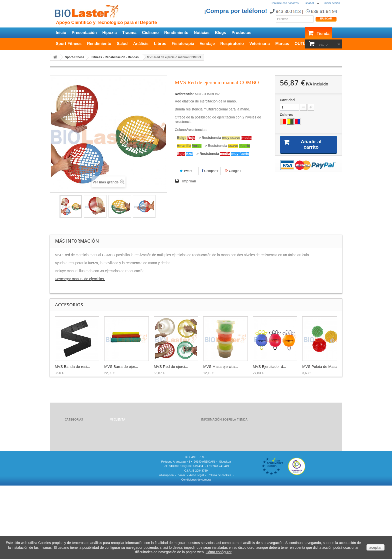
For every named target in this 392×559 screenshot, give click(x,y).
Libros (160, 44)
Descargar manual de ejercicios (80, 279)
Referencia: (184, 94)
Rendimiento (176, 33)
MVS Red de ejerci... (171, 366)
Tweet (186, 171)
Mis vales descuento (123, 441)
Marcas (282, 44)
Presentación (84, 33)
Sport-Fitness (69, 44)
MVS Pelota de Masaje (321, 366)
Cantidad (287, 100)
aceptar (375, 548)
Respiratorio (232, 44)
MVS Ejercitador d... (269, 366)
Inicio (61, 33)
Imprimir (189, 181)
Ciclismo (150, 33)
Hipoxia (109, 33)
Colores (287, 115)
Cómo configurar (219, 552)
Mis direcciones (120, 447)
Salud (122, 44)
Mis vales (116, 460)
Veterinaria (259, 44)
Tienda (323, 34)
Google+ (233, 171)
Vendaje (207, 44)
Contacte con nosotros (284, 3)
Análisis (141, 44)
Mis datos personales (124, 454)
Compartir (210, 171)
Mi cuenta (117, 419)
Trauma (129, 33)
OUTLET (302, 44)
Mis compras (118, 428)
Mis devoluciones (121, 434)
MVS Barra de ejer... (121, 366)
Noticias (202, 33)
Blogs (220, 33)
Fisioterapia (183, 44)
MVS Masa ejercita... (220, 366)
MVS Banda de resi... (72, 366)
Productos (241, 33)
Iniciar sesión (332, 3)
